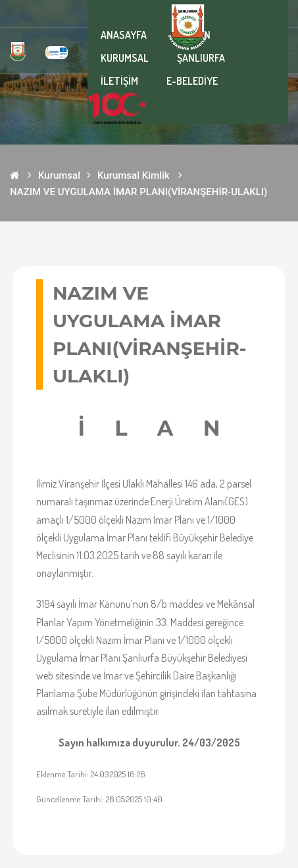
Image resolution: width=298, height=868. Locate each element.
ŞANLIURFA (201, 58)
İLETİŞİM (119, 81)
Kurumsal (59, 175)
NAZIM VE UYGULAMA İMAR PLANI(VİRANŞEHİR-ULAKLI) (138, 192)
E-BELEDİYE (192, 81)
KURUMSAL (125, 58)
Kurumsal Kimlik (134, 175)
